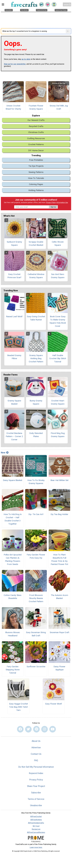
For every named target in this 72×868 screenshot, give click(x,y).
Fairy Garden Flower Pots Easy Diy (36, 556)
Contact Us (36, 754)
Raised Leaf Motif (14, 316)
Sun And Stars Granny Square (58, 276)
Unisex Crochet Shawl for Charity (13, 107)
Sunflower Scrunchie (36, 667)
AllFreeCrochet (36, 817)
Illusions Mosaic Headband (13, 634)
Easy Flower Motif (54, 704)
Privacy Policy (51, 203)
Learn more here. (36, 847)
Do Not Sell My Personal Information (36, 767)
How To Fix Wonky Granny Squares (36, 482)
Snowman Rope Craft (59, 632)
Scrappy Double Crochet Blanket (36, 243)
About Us (36, 741)
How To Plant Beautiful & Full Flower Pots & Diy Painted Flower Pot (59, 559)
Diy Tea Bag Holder (59, 514)
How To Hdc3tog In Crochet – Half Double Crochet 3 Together (13, 519)
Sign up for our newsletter (15, 64)
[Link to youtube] (53, 729)
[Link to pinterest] (36, 729)
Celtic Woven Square (58, 243)
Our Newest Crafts (36, 120)
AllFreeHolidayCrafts (36, 823)
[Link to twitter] (28, 729)
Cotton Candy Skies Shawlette (13, 597)
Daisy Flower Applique (59, 668)
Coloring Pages (36, 184)
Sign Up (53, 207)
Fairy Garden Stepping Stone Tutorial (13, 670)
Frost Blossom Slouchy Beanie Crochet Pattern (36, 598)
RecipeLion (36, 829)
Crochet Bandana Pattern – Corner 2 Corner (14, 436)
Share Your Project (36, 786)
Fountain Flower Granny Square (36, 107)
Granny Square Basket (14, 402)
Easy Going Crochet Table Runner (36, 318)
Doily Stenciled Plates (36, 435)
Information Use (62, 203)
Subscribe (36, 793)
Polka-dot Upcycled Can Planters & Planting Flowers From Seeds (13, 559)
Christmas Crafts (36, 132)
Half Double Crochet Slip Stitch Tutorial (58, 359)
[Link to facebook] (20, 729)
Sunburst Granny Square (14, 243)
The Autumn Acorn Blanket (59, 597)
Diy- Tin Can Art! (36, 514)
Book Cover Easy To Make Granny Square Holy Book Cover (58, 321)
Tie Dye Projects (36, 166)
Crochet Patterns (36, 144)
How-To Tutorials (36, 178)
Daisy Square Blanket (13, 480)
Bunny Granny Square (36, 402)
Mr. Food (36, 826)
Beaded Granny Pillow (14, 357)
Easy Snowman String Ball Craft (36, 634)
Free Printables (36, 160)
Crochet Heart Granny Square (58, 402)
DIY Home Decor (36, 150)
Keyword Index (36, 773)
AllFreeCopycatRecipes (36, 832)
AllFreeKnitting (36, 820)
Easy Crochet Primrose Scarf (14, 276)
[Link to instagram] (45, 729)
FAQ (36, 760)
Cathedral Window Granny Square (36, 276)
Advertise (36, 747)
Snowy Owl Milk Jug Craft (59, 107)
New (5, 453)
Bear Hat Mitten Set (59, 480)
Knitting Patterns (36, 190)
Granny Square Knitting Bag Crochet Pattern (36, 359)
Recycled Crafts (36, 126)
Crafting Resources (36, 138)
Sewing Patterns (36, 172)
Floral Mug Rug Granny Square (58, 435)
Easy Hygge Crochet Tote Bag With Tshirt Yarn (18, 707)
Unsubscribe (36, 805)
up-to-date (26, 59)
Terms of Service (36, 799)
